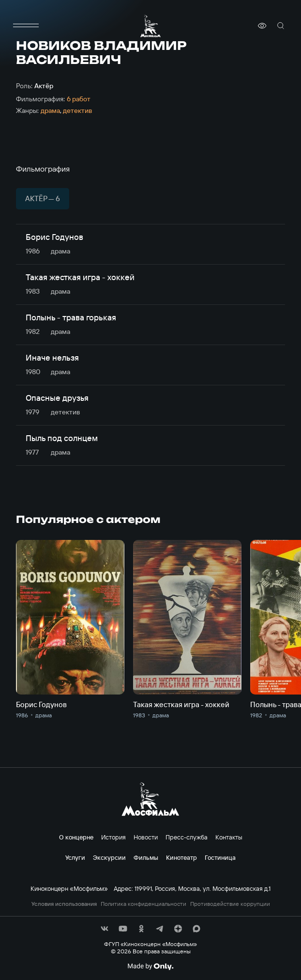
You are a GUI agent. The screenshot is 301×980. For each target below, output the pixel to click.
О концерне (76, 837)
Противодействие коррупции (230, 904)
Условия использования (64, 904)
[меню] (26, 26)
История (113, 837)
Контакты (229, 837)
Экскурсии (109, 857)
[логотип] (150, 26)
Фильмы (146, 857)
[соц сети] (105, 929)
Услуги (75, 857)
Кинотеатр (181, 857)
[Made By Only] (150, 966)
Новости (146, 837)
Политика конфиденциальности (143, 904)
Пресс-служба (187, 837)
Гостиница (220, 857)
